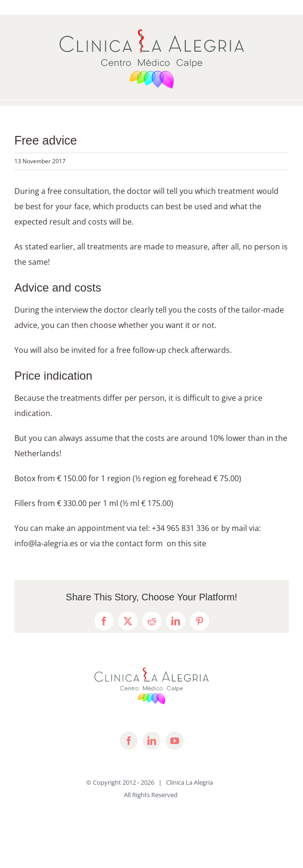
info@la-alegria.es (46, 543)
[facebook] (129, 741)
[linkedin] (152, 741)
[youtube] (175, 741)
